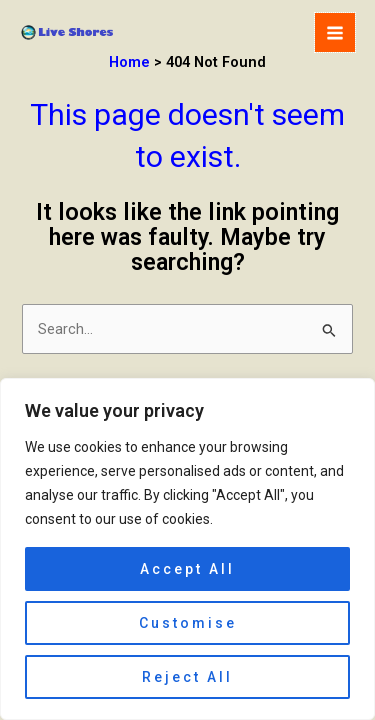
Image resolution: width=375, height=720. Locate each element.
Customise (188, 623)
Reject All (187, 677)
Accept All (187, 569)
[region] (187, 549)
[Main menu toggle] (335, 33)
